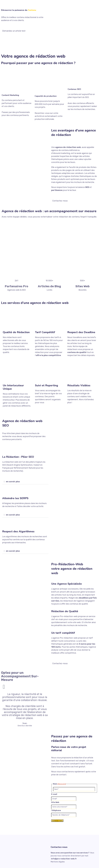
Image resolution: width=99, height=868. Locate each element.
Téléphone (56, 810)
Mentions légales (58, 862)
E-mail (54, 794)
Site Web (55, 802)
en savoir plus (13, 482)
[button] (25, 482)
